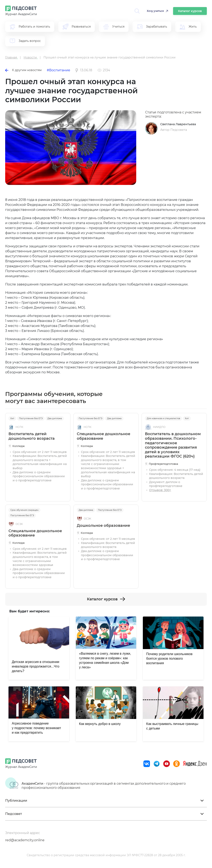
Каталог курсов (190, 11)
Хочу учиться (155, 11)
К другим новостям (23, 70)
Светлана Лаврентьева (178, 124)
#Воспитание (58, 70)
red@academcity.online (25, 840)
